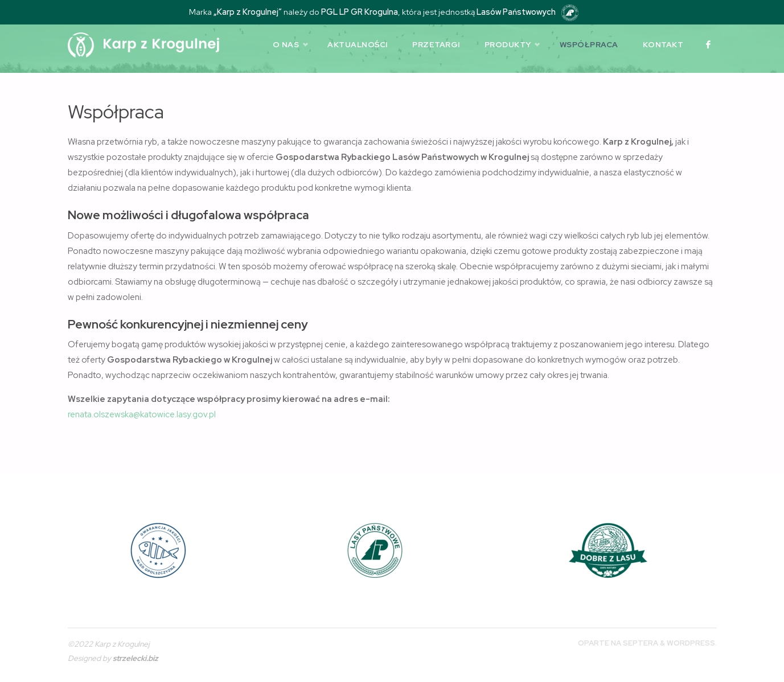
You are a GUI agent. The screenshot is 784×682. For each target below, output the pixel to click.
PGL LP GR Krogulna (360, 12)
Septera (640, 643)
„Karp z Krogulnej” (248, 12)
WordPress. (692, 643)
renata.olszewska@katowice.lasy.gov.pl (142, 414)
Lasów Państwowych (516, 12)
